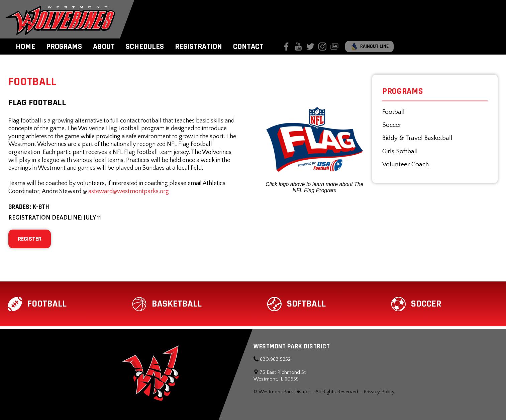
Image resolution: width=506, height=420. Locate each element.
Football (393, 112)
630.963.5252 (272, 359)
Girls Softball (400, 151)
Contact (248, 47)
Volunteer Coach (406, 164)
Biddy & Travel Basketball (417, 138)
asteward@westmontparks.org (129, 191)
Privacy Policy (379, 392)
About (104, 47)
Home (25, 47)
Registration (198, 47)
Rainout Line (369, 47)
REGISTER (30, 239)
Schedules (145, 47)
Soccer (392, 125)
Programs (64, 47)
